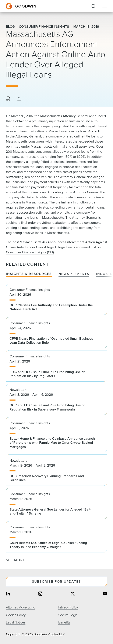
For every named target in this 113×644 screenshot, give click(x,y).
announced (97, 116)
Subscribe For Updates (56, 582)
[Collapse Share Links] (19, 99)
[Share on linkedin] (8, 594)
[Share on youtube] (105, 594)
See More (16, 560)
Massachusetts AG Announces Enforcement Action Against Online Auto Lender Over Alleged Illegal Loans (56, 245)
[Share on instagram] (40, 594)
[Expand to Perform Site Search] (93, 6)
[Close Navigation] (105, 6)
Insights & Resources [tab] (29, 274)
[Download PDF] (8, 99)
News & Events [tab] (74, 274)
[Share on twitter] (73, 594)
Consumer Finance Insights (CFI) (30, 252)
